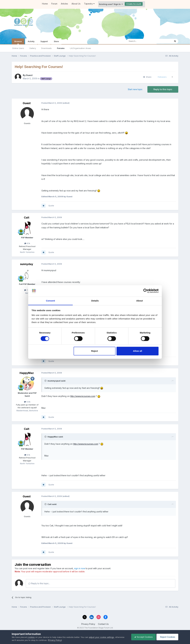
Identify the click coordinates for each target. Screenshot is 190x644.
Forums (61, 48)
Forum (54, 4)
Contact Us (103, 624)
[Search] (141, 41)
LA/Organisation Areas (80, 48)
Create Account (134, 4)
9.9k (27, 402)
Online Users (18, 48)
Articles (64, 4)
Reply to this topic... (39, 583)
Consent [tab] (51, 301)
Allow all (138, 351)
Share (147, 77)
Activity (31, 41)
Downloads (46, 48)
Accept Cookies (144, 637)
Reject (94, 351)
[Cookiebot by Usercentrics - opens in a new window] (146, 291)
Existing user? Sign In (111, 4)
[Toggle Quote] (46, 381)
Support (44, 41)
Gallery (33, 48)
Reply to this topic (163, 89)
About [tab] (140, 301)
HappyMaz (27, 373)
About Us (76, 4)
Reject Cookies (167, 637)
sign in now (80, 568)
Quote (51, 206)
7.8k (27, 290)
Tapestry (89, 4)
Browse (18, 42)
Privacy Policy (88, 624)
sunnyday (27, 264)
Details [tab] (95, 301)
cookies (31, 637)
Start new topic (135, 89)
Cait (27, 218)
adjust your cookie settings (101, 637)
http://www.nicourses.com (83, 396)
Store (56, 41)
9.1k (27, 243)
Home (45, 4)
